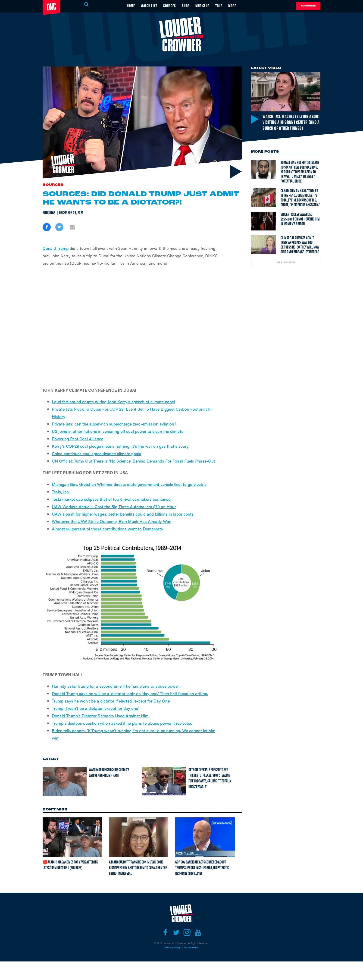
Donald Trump (56, 248)
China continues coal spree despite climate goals (97, 453)
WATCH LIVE (149, 5)
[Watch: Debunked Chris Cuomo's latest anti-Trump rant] (65, 781)
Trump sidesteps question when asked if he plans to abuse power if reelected (122, 723)
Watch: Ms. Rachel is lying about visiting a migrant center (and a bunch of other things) (290, 122)
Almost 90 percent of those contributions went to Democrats (107, 529)
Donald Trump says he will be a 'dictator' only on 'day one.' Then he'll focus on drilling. (130, 693)
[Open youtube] (198, 933)
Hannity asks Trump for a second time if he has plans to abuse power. (116, 686)
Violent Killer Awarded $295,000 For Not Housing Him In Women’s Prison (300, 219)
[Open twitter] (176, 933)
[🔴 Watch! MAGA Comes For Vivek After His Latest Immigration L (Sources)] (72, 837)
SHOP (186, 5)
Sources (53, 185)
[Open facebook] (165, 933)
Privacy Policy (172, 947)
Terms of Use (191, 947)
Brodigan (49, 212)
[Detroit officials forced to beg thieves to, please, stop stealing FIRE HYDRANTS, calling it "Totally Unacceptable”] (164, 781)
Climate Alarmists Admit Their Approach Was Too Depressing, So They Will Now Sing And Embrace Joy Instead (300, 244)
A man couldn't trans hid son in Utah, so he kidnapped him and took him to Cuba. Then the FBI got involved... (138, 867)
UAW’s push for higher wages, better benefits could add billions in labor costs (123, 514)
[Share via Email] (72, 227)
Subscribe (308, 6)
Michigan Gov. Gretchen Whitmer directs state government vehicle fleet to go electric (129, 484)
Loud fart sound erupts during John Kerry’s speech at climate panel (113, 402)
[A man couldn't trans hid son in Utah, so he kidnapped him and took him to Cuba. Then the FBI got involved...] (139, 837)
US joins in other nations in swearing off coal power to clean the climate (118, 431)
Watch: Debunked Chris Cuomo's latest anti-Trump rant (109, 772)
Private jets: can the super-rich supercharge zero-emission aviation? (114, 424)
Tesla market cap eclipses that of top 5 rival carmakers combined (111, 499)
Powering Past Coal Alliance (78, 439)
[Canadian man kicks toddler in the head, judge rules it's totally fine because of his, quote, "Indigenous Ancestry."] (263, 197)
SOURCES (170, 5)
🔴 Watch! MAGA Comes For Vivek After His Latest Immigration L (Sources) (70, 865)
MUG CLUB (203, 5)
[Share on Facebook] (47, 227)
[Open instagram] (187, 933)
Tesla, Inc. (61, 492)
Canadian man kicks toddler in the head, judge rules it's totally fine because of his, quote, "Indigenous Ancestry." (300, 197)
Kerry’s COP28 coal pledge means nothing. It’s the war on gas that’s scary (120, 446)
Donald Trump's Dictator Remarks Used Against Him (100, 716)
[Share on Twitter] (59, 227)
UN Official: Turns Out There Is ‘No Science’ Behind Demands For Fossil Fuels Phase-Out (133, 461)
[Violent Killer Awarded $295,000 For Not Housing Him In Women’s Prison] (263, 221)
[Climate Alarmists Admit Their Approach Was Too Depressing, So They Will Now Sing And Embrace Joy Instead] (263, 244)
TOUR (219, 5)
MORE (233, 5)
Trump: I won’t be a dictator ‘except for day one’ (95, 708)
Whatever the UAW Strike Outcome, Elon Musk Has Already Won (112, 521)
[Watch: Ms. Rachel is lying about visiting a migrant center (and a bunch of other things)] (286, 92)
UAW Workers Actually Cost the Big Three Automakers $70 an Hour (114, 506)
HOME (130, 5)
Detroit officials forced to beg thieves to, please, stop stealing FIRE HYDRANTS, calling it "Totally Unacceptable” (210, 778)
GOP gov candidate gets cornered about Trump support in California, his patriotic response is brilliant (202, 867)
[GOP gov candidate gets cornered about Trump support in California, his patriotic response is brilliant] (205, 837)
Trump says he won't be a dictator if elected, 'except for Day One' (111, 701)
